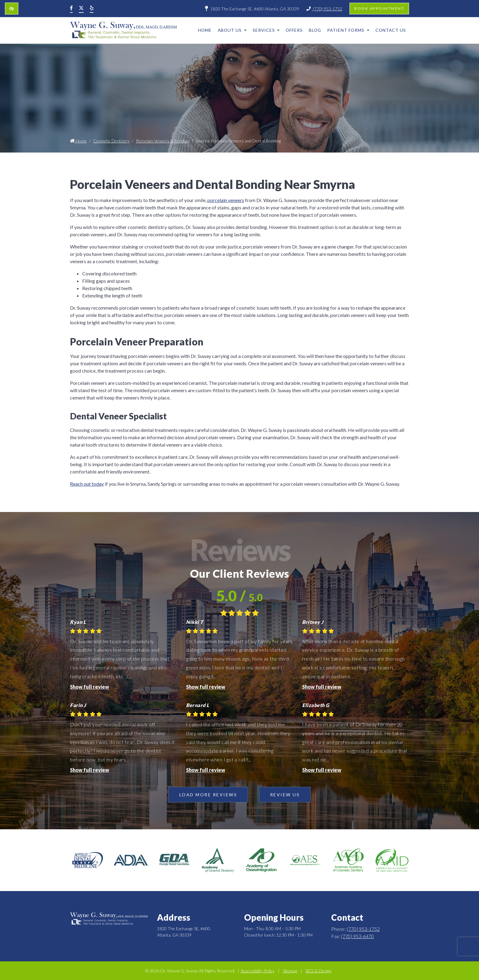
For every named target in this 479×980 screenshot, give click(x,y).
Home (205, 30)
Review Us (285, 795)
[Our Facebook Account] (71, 9)
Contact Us (391, 30)
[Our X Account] (81, 9)
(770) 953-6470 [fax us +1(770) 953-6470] (357, 936)
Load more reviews (208, 795)
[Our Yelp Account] (92, 9)
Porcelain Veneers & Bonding (163, 141)
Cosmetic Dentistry (111, 141)
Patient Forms (348, 30)
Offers (294, 30)
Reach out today (87, 484)
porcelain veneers (226, 200)
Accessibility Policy (258, 971)
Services (266, 30)
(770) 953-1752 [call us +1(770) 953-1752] (324, 9)
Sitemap (290, 971)
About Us (232, 30)
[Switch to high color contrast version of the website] (12, 9)
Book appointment (379, 8)
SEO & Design (318, 971)
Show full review (90, 687)
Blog (315, 30)
